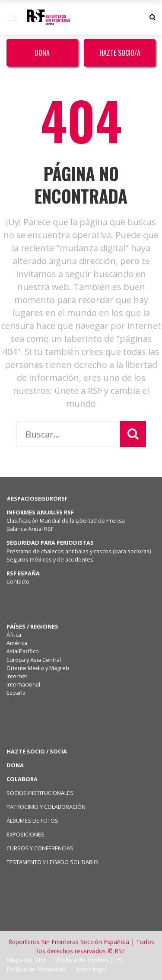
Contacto (18, 581)
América (17, 643)
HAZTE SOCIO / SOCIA (37, 751)
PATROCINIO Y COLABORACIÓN (46, 807)
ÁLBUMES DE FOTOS (32, 820)
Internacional (23, 684)
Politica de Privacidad (36, 969)
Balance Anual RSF (30, 529)
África (14, 635)
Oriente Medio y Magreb (38, 668)
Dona (42, 53)
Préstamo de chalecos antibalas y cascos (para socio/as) (79, 551)
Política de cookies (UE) (89, 960)
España (16, 693)
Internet (17, 676)
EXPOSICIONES (25, 834)
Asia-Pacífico (23, 651)
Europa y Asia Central (34, 660)
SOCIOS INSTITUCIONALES (40, 793)
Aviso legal (91, 969)
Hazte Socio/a (120, 53)
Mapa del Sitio (26, 960)
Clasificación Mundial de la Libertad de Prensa (66, 520)
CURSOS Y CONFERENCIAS (40, 848)
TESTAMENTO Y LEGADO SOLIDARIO (52, 862)
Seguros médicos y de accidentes (51, 559)
